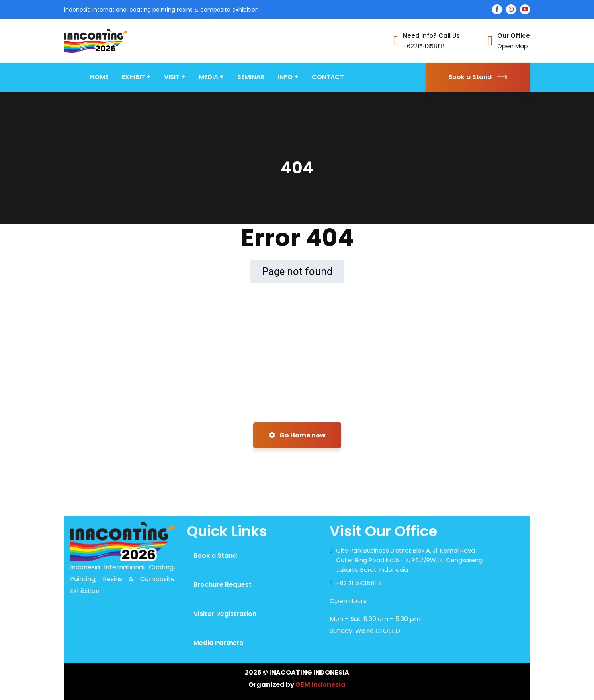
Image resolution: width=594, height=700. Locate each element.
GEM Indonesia (320, 685)
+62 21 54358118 (359, 583)
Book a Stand (478, 77)
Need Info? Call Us (431, 36)
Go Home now (297, 435)
